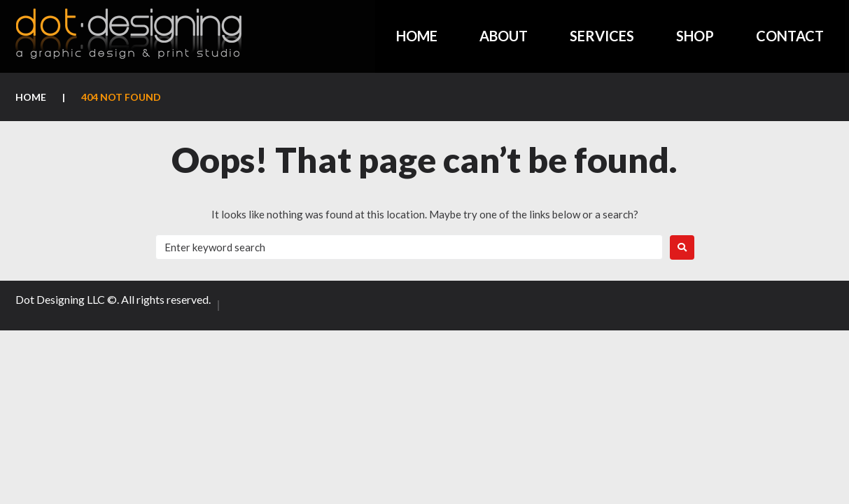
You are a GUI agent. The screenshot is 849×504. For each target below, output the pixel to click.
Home (31, 97)
